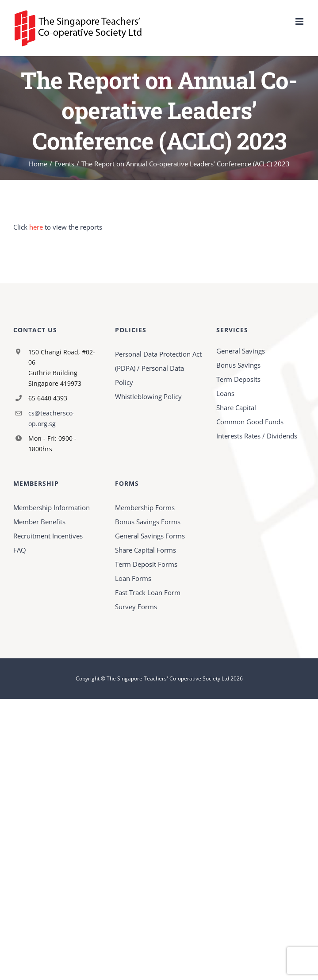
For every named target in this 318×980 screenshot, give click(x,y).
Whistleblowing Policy (148, 396)
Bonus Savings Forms (148, 522)
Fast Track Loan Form (148, 592)
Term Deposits (238, 379)
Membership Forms (145, 507)
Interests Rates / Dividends (257, 436)
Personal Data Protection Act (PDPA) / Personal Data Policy (158, 368)
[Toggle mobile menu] (300, 21)
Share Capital (236, 407)
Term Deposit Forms (146, 564)
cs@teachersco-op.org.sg (52, 418)
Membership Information (52, 507)
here (36, 227)
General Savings (241, 351)
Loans (225, 393)
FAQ (20, 550)
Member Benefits (39, 522)
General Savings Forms (150, 536)
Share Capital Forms (146, 550)
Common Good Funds (250, 422)
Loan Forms (133, 578)
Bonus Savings (238, 365)
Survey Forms (136, 607)
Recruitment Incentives (48, 536)
